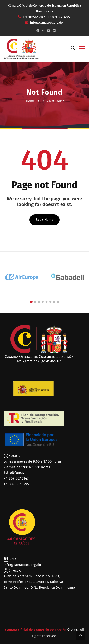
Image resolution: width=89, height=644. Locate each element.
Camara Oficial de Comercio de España (36, 630)
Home (30, 101)
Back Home (44, 220)
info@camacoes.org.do (22, 565)
